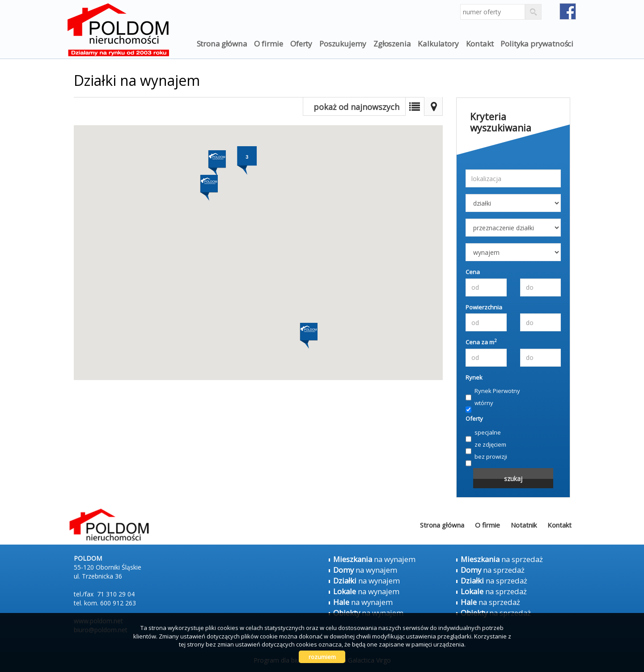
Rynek (474, 377)
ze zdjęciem (486, 445)
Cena (473, 272)
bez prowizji (486, 457)
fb (568, 11)
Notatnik (524, 525)
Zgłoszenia (392, 44)
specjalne (483, 433)
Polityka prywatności (537, 44)
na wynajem (374, 559)
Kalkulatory (438, 44)
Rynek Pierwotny (493, 391)
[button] (208, 184)
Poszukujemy (343, 44)
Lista (415, 106)
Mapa (433, 106)
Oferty (301, 44)
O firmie (269, 44)
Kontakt (480, 44)
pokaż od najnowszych (356, 107)
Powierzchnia (484, 307)
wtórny (479, 403)
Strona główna (222, 44)
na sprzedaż (502, 559)
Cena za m (481, 342)
